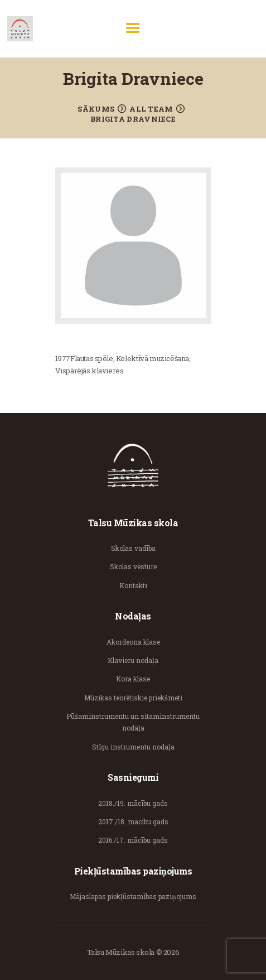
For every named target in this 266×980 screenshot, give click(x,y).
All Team (151, 109)
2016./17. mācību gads (133, 840)
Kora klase (133, 679)
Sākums (96, 109)
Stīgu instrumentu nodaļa (133, 747)
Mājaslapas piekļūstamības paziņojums (133, 896)
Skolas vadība (133, 548)
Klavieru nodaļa (133, 660)
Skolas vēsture (133, 566)
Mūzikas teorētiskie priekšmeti (133, 698)
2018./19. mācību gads (133, 803)
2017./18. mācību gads (133, 822)
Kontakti (133, 585)
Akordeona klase (133, 642)
